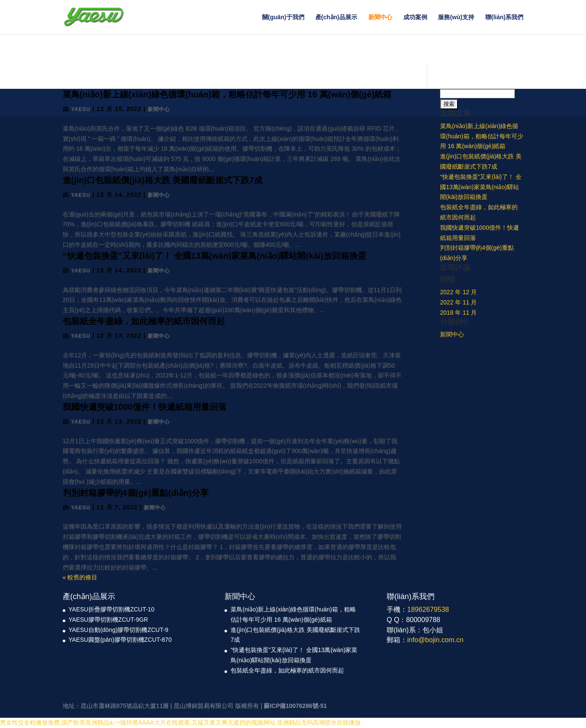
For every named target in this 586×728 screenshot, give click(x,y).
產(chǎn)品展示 (336, 17)
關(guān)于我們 (283, 17)
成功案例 (415, 17)
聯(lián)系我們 (504, 17)
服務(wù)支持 (456, 17)
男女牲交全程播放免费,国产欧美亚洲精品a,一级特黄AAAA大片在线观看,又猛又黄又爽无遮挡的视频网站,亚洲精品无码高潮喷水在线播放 (180, 722)
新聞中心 (380, 17)
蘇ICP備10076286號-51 (295, 706)
